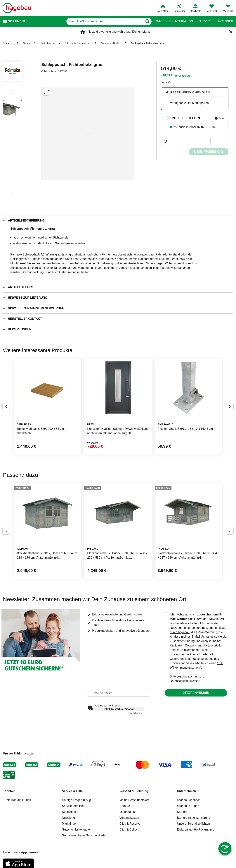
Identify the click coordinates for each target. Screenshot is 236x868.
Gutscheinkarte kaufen (77, 830)
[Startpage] (17, 8)
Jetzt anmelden (196, 693)
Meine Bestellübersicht (134, 800)
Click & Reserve (130, 824)
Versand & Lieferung (134, 791)
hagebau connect (188, 800)
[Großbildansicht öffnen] (88, 133)
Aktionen (225, 21)
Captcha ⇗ (136, 713)
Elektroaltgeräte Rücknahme (196, 830)
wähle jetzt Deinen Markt (134, 32)
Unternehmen (186, 791)
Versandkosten (129, 818)
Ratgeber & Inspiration (174, 21)
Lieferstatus (127, 812)
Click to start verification (119, 709)
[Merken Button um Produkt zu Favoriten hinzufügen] (165, 141)
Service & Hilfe (72, 791)
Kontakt (10, 791)
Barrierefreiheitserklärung (194, 818)
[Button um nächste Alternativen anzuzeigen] (230, 406)
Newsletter (69, 818)
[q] (105, 21)
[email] (119, 693)
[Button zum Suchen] (147, 21)
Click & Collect (129, 830)
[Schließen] (231, 32)
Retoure (125, 806)
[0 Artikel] (219, 141)
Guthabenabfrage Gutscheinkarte (84, 835)
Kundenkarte (184, 76)
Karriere (182, 812)
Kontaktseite (70, 812)
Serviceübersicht (73, 806)
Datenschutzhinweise (184, 681)
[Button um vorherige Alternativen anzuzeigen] (6, 406)
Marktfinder (69, 824)
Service (205, 21)
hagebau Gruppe (188, 806)
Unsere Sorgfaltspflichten (194, 824)
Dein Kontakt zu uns (18, 800)
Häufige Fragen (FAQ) (76, 800)
